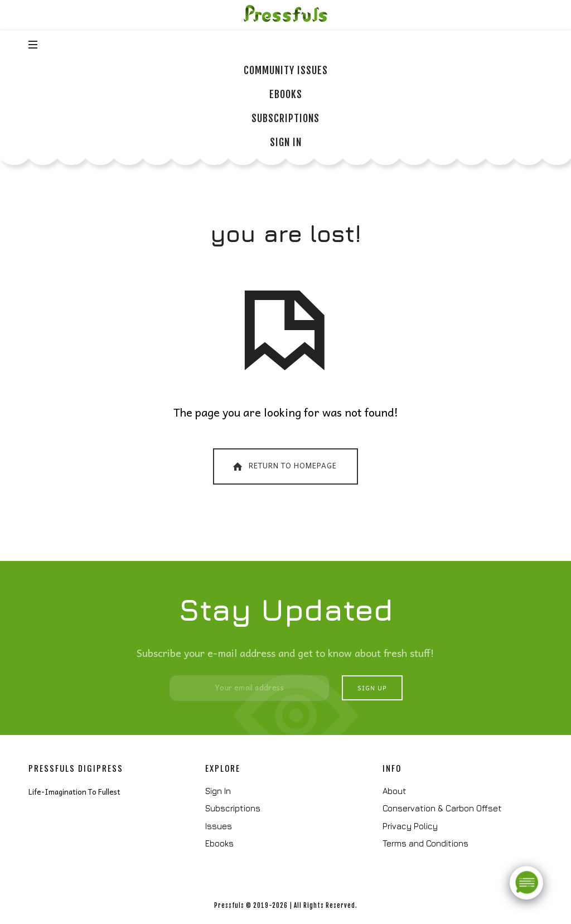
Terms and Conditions (425, 843)
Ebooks (219, 843)
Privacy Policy (410, 826)
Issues (219, 826)
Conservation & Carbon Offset (442, 808)
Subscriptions (233, 808)
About (395, 791)
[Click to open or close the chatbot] (526, 881)
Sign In (218, 791)
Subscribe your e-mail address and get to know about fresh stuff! (285, 653)
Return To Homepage (284, 466)
